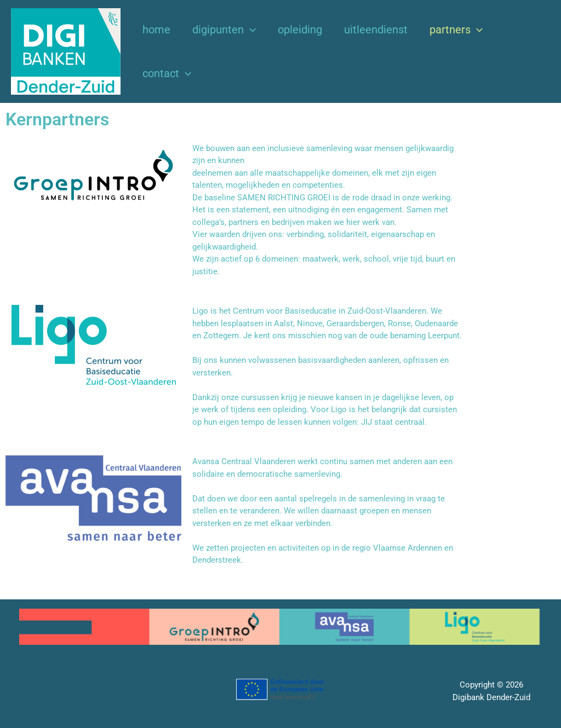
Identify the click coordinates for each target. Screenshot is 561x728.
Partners (456, 30)
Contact (167, 73)
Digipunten (224, 30)
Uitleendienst (376, 30)
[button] (250, 30)
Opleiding (300, 30)
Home (156, 30)
